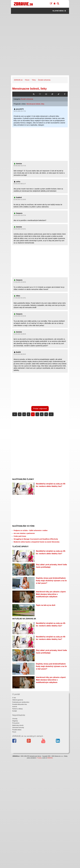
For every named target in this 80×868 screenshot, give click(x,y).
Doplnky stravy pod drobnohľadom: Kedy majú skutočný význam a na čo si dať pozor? (51, 581)
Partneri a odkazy (17, 709)
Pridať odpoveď (40, 409)
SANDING (50, 758)
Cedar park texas (20, 536)
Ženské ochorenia (44, 80)
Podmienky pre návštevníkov (21, 702)
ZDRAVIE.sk (18, 80)
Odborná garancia (18, 700)
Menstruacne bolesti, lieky (35, 104)
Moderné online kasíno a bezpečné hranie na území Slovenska (37, 542)
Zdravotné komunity (18, 728)
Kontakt (15, 711)
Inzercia (15, 707)
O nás (14, 698)
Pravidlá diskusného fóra (20, 704)
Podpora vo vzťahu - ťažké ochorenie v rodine (31, 530)
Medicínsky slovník (18, 725)
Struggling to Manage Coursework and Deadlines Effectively (36, 539)
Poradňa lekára (17, 730)
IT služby (39, 758)
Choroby (15, 719)
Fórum (27, 80)
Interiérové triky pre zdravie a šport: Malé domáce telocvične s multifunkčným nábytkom (51, 594)
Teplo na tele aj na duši (46, 605)
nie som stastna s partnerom (24, 533)
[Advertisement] (40, 29)
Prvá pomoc (16, 723)
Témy (34, 80)
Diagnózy (15, 721)
